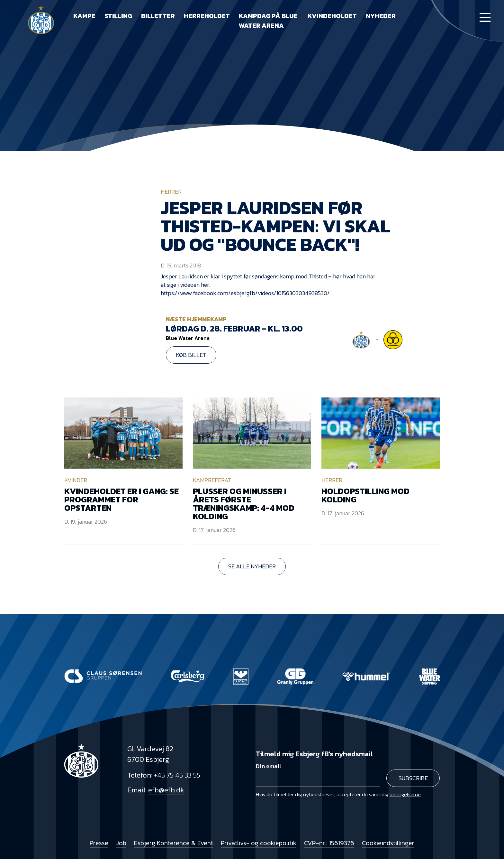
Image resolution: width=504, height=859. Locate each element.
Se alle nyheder (252, 566)
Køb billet (191, 355)
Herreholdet (207, 16)
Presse (99, 843)
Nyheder (381, 16)
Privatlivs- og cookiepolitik (259, 843)
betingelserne (405, 794)
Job (121, 843)
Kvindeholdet (332, 16)
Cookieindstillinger (388, 843)
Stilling (118, 16)
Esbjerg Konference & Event (174, 843)
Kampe (84, 16)
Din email (269, 766)
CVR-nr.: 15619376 (329, 843)
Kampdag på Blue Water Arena (268, 21)
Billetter (158, 16)
